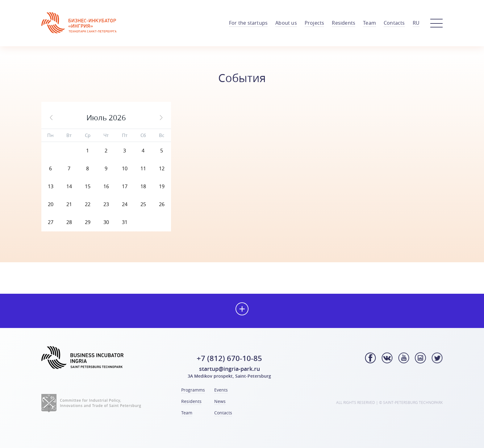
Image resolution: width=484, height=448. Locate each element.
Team (369, 23)
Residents (344, 23)
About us (286, 23)
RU (416, 23)
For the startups (248, 23)
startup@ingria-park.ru (229, 369)
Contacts (394, 23)
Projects (315, 23)
